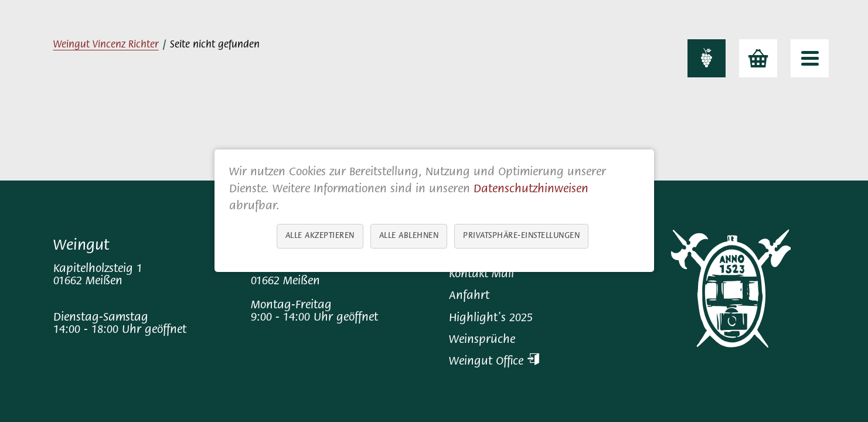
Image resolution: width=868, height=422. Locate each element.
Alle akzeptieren (319, 236)
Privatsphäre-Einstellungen (521, 236)
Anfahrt (469, 296)
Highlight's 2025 (491, 319)
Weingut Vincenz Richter (106, 45)
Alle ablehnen (409, 236)
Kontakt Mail (481, 275)
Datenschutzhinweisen (531, 190)
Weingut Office (494, 362)
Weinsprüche (482, 340)
